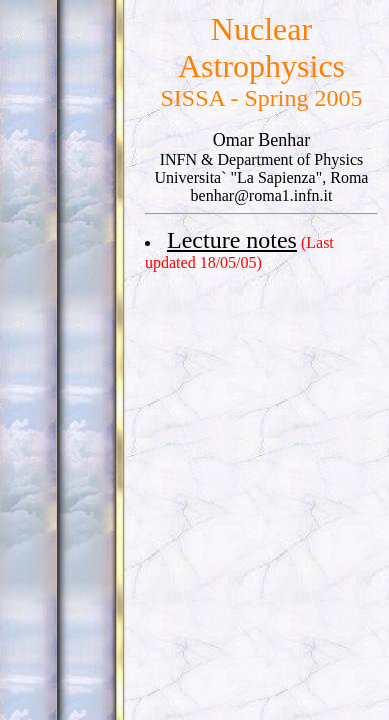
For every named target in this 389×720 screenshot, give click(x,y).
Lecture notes (232, 240)
